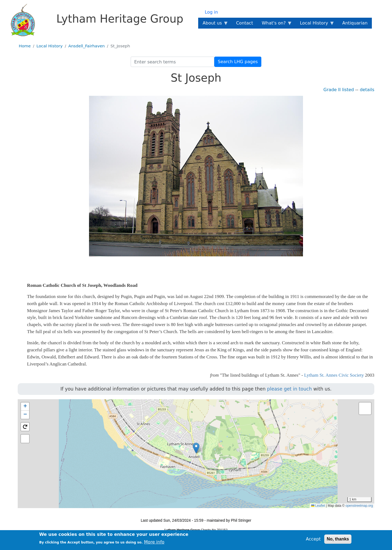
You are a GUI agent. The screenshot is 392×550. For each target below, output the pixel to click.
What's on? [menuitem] (275, 24)
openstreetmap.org (359, 506)
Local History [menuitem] (315, 24)
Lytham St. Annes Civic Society (334, 375)
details (367, 90)
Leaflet (318, 506)
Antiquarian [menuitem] (355, 23)
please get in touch (290, 389)
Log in (211, 12)
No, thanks (338, 539)
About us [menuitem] (213, 24)
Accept (313, 539)
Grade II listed (339, 90)
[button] (196, 448)
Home (25, 46)
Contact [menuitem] (244, 23)
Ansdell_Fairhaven (87, 46)
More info (154, 542)
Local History (50, 46)
